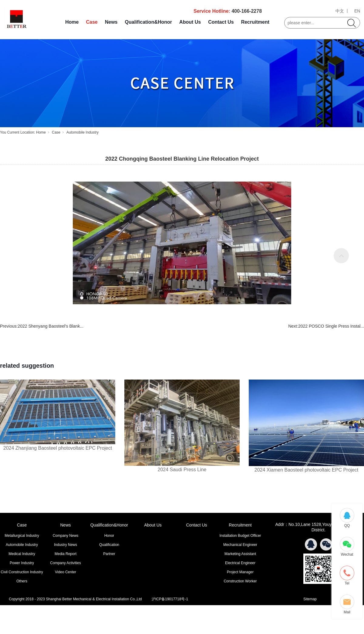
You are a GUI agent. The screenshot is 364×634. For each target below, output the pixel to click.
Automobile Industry (83, 132)
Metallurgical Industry (22, 536)
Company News (66, 536)
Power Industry (22, 563)
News (111, 22)
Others (22, 581)
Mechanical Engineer (240, 545)
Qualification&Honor (149, 22)
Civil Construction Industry (22, 572)
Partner (109, 554)
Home (72, 22)
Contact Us (221, 22)
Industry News (66, 545)
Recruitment (255, 22)
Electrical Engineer (240, 563)
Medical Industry (22, 554)
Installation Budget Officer (240, 536)
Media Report (66, 554)
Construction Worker (240, 581)
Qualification (109, 545)
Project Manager (240, 572)
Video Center (66, 572)
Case (92, 22)
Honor (109, 536)
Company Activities (65, 563)
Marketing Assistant (240, 554)
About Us (190, 22)
